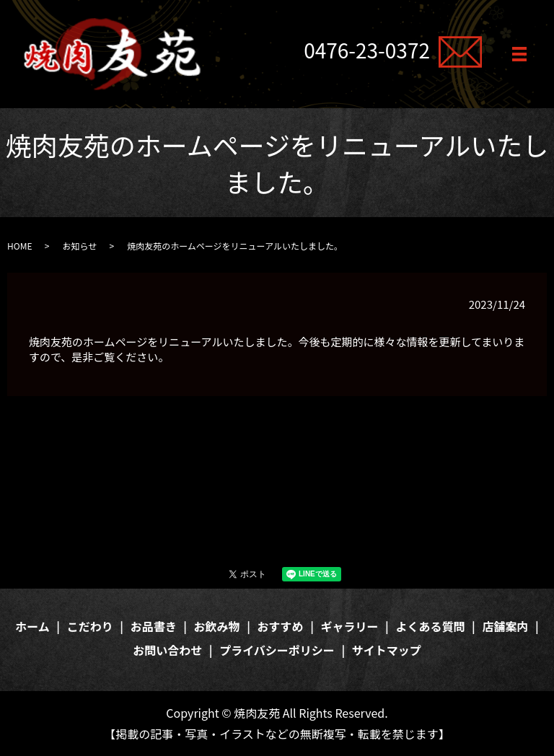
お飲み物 (217, 626)
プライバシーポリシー (277, 650)
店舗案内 (505, 626)
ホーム (32, 626)
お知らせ (79, 246)
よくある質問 (430, 626)
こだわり (90, 626)
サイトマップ (387, 650)
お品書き (154, 626)
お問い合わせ (167, 650)
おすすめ (281, 626)
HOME (19, 246)
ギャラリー (350, 626)
